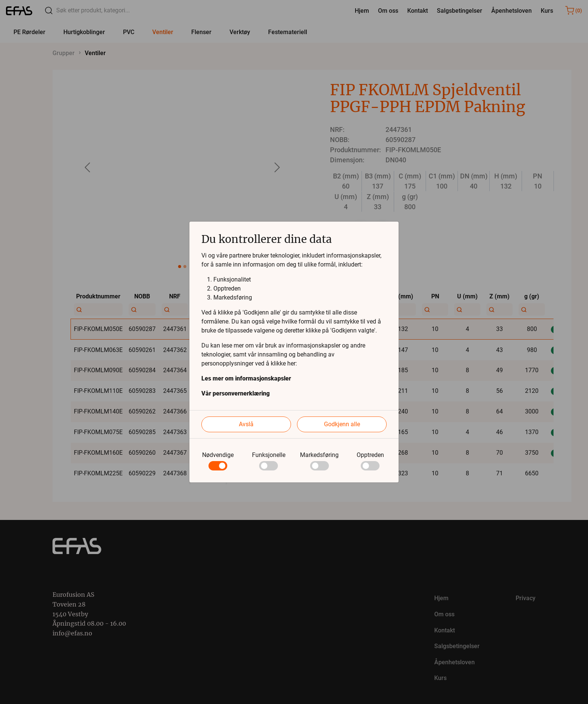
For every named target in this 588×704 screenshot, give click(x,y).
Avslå (246, 424)
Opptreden (370, 455)
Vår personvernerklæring (235, 393)
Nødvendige (218, 455)
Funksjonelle (269, 455)
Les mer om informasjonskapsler (246, 378)
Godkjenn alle (342, 424)
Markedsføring (319, 455)
